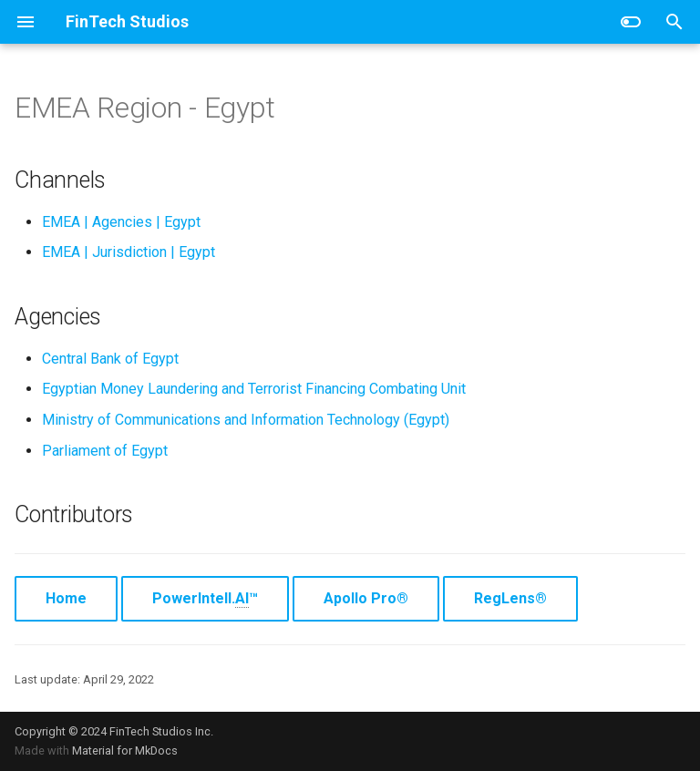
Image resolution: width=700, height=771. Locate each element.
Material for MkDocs (125, 750)
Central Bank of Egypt (110, 359)
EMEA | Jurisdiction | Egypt (129, 252)
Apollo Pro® (366, 598)
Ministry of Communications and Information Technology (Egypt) (246, 420)
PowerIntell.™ (205, 599)
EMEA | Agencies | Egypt (121, 222)
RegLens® (510, 598)
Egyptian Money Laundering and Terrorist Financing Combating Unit (254, 389)
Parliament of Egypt (105, 451)
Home (66, 598)
